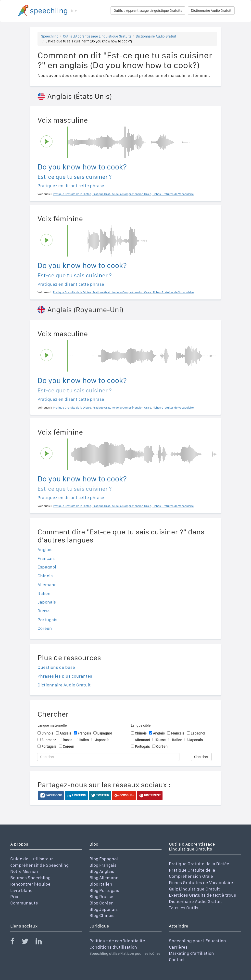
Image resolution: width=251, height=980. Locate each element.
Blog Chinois (102, 915)
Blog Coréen (102, 903)
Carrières (178, 947)
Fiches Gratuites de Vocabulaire (201, 883)
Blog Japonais (104, 909)
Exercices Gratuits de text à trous (202, 895)
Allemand (47, 585)
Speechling (50, 36)
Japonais (47, 602)
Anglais (45, 549)
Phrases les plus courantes (65, 676)
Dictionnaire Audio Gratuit (211, 11)
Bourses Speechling (30, 878)
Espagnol (47, 567)
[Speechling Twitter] (28, 942)
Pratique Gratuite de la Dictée (199, 864)
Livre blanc (21, 890)
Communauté (24, 903)
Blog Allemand (104, 878)
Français (46, 558)
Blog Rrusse (101, 896)
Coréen (45, 628)
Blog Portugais (104, 890)
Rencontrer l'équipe (30, 884)
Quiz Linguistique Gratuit (194, 889)
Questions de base (56, 667)
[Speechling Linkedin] (42, 942)
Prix (14, 896)
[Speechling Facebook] (15, 942)
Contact (177, 960)
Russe (44, 611)
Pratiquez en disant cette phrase (71, 186)
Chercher (201, 757)
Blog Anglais (102, 871)
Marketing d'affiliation (191, 953)
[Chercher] (108, 757)
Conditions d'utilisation (113, 947)
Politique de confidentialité (117, 941)
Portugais (47, 620)
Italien (44, 593)
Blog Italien (101, 884)
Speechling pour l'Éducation (197, 941)
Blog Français (103, 865)
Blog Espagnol (104, 859)
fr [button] (74, 11)
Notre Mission (24, 871)
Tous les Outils (184, 908)
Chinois (45, 576)
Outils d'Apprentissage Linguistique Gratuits (148, 11)
